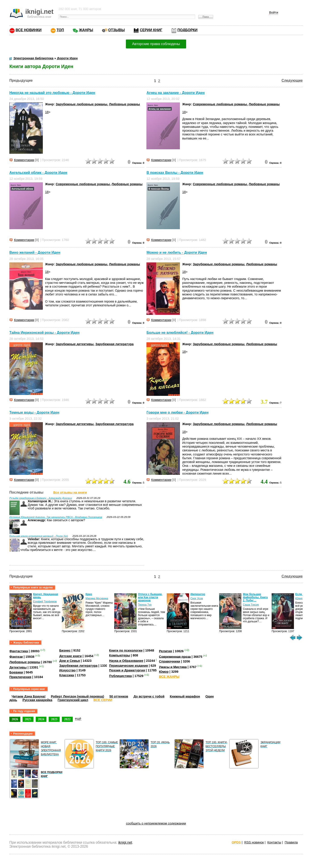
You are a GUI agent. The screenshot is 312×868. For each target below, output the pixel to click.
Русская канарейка (37, 700)
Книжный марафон (185, 696)
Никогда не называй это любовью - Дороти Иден (52, 93)
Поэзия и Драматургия (127, 670)
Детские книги (70, 656)
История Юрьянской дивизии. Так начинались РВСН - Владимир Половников (56, 517)
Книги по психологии (126, 650)
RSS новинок (254, 842)
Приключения (20, 677)
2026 (15, 719)
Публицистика (121, 676)
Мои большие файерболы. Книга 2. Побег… (255, 597)
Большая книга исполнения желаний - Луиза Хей (39, 536)
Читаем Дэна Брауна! (29, 696)
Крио (89, 594)
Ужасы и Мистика (173, 667)
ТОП (60, 30)
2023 (54, 719)
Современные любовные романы (220, 104)
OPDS (236, 842)
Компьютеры (120, 655)
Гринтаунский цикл (73, 700)
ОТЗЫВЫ (116, 30)
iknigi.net (125, 842)
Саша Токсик (251, 605)
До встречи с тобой (149, 696)
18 (47, 112)
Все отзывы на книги (70, 492)
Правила (291, 842)
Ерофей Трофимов (45, 602)
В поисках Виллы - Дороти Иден (175, 173)
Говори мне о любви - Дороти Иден (177, 412)
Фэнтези (16, 656)
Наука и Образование (126, 661)
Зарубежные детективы (75, 344)
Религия (165, 651)
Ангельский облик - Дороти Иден (38, 173)
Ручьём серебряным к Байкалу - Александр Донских (41, 498)
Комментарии (24, 160)
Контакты (274, 842)
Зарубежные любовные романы (81, 104)
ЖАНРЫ (86, 30)
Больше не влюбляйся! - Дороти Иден (180, 333)
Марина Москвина (97, 598)
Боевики (16, 672)
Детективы (18, 667)
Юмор (164, 672)
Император (198, 594)
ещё (78, 718)
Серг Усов (197, 598)
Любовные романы (125, 104)
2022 (67, 719)
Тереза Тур (145, 605)
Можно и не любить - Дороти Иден (177, 253)
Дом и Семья (70, 661)
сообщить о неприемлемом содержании (156, 823)
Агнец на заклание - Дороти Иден (176, 93)
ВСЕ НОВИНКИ (29, 30)
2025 (28, 719)
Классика (67, 675)
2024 (41, 719)
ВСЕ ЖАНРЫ (169, 677)
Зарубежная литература (114, 344)
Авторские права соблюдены (156, 44)
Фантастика (19, 651)
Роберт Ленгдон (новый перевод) (77, 696)
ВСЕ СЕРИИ (103, 700)
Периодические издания (129, 666)
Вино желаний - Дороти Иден (35, 253)
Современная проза (175, 656)
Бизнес (65, 650)
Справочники (170, 661)
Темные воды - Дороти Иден (34, 412)
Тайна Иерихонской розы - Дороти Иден (44, 333)
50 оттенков (119, 696)
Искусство (67, 670)
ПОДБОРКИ (187, 30)
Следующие (292, 80)
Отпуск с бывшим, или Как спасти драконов (150, 597)
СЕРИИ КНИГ (151, 30)
